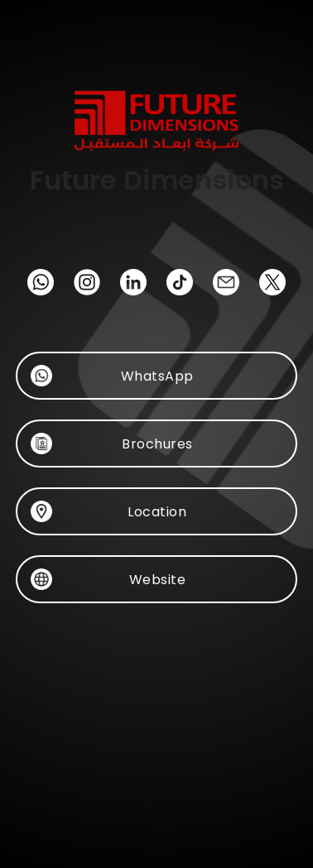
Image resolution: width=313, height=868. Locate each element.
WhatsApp (156, 376)
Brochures (156, 444)
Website (156, 579)
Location (156, 511)
